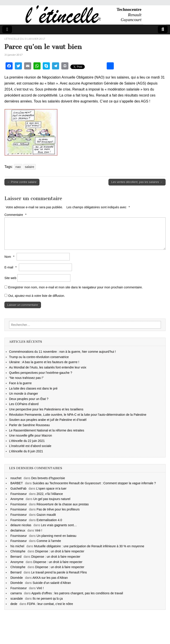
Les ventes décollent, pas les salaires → (137, 182)
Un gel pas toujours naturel (52, 499)
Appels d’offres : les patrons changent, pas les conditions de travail (77, 593)
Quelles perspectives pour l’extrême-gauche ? (41, 373)
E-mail (11, 267)
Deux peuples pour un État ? (29, 399)
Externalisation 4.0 (49, 520)
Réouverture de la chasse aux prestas (63, 504)
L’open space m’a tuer (51, 488)
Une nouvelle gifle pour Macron (31, 435)
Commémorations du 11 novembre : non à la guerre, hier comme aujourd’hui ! (62, 352)
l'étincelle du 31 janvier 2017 (25, 39)
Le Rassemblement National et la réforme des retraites (47, 430)
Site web (10, 278)
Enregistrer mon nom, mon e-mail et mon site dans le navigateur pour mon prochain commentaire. (75, 287)
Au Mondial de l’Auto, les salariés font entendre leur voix (48, 367)
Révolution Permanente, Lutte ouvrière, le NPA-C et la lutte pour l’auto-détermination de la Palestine (78, 415)
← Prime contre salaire (22, 182)
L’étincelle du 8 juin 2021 (26, 451)
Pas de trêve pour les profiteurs (58, 509)
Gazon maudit (46, 515)
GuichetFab (18, 488)
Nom (10, 257)
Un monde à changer (24, 394)
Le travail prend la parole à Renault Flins (59, 572)
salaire (29, 167)
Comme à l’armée (49, 541)
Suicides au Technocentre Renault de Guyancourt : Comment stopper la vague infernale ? (94, 483)
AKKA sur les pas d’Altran (50, 578)
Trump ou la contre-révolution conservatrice (39, 357)
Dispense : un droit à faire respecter (60, 551)
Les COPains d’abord (24, 404)
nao (18, 167)
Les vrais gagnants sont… (59, 525)
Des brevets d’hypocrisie (48, 478)
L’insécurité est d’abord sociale (30, 446)
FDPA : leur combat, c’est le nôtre (50, 604)
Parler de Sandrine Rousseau (29, 425)
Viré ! (39, 530)
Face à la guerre (20, 383)
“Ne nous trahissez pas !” (26, 378)
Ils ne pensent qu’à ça (48, 599)
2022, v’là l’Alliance (50, 494)
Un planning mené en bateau (56, 536)
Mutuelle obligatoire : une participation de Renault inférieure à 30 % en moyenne (89, 546)
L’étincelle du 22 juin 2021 (27, 441)
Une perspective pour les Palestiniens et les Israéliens (46, 409)
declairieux (18, 530)
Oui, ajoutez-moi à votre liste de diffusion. (35, 296)
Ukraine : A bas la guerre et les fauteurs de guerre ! (44, 362)
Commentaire (16, 215)
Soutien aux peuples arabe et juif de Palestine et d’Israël (48, 420)
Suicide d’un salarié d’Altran (52, 583)
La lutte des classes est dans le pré (33, 388)
